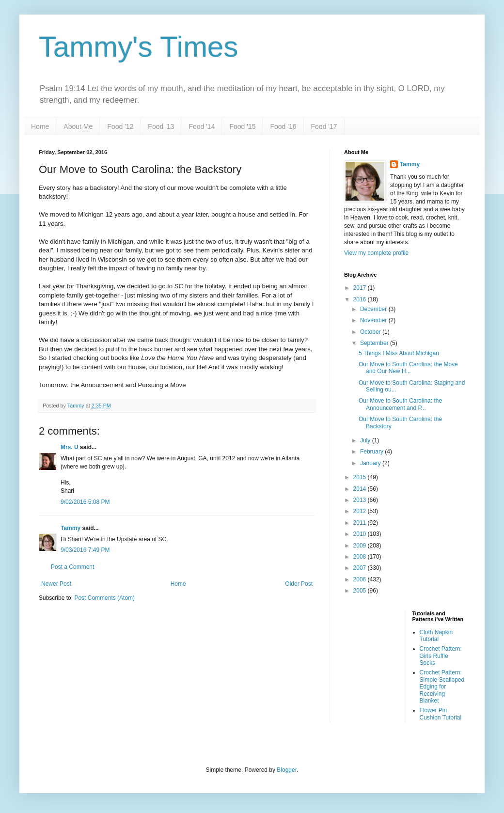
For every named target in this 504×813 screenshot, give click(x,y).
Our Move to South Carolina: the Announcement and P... (400, 404)
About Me (78, 126)
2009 (361, 546)
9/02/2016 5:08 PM (85, 502)
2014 (361, 489)
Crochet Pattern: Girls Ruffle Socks (441, 656)
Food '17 (324, 126)
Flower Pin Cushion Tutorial (441, 714)
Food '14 (202, 126)
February (372, 452)
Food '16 (283, 126)
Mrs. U (70, 447)
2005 (361, 591)
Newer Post (56, 584)
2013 (361, 500)
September (375, 343)
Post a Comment (72, 567)
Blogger (287, 770)
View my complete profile (376, 253)
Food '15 (242, 126)
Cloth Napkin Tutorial (436, 636)
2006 (361, 579)
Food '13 (161, 126)
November (374, 320)
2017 (361, 288)
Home (40, 126)
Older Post (299, 584)
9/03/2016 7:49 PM (85, 550)
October (371, 332)
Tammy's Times (138, 47)
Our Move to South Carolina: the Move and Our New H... (408, 368)
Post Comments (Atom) (104, 598)
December (374, 309)
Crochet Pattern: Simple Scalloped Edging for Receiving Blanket (442, 687)
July (366, 440)
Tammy (71, 528)
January (371, 463)
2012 (361, 511)
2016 (361, 299)
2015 (361, 477)
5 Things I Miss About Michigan (399, 353)
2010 (361, 534)
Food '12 (120, 126)
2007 (361, 568)
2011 (361, 523)
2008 (361, 557)
